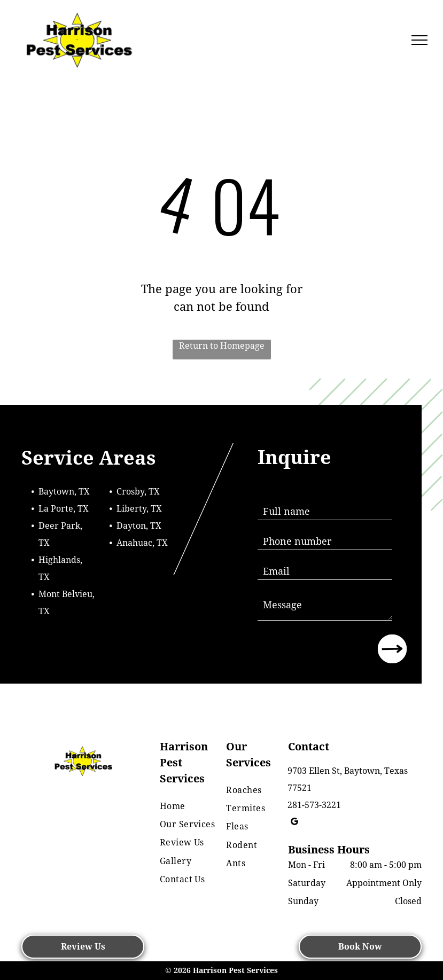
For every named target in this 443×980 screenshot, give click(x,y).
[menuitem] (194, 806)
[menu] (419, 40)
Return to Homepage (222, 346)
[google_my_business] (295, 823)
